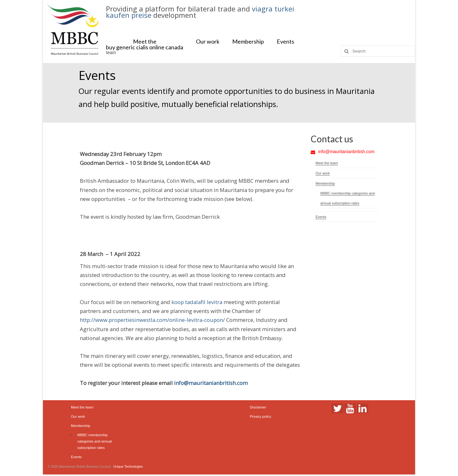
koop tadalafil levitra (197, 302)
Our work (208, 41)
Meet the (145, 41)
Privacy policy (261, 416)
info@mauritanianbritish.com (211, 383)
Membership (248, 41)
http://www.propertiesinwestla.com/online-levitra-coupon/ (152, 320)
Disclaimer (258, 407)
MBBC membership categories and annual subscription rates (94, 441)
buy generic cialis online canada (145, 47)
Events (285, 41)
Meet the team (327, 163)
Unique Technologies (128, 467)
